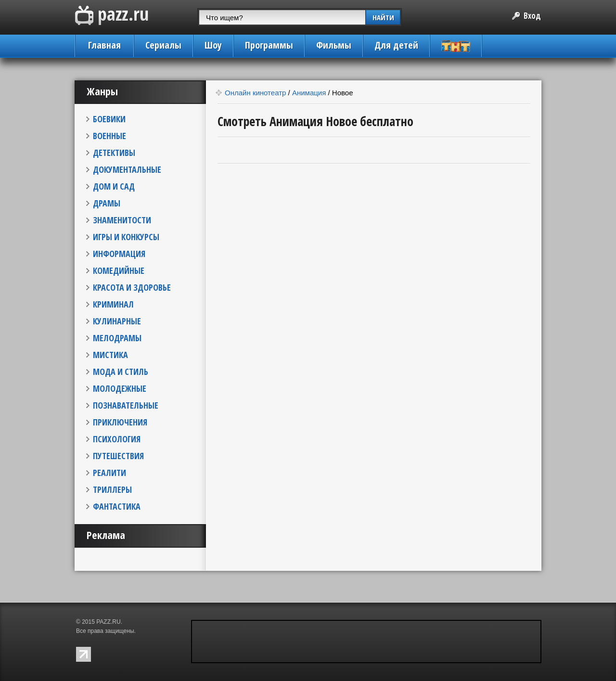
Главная (104, 45)
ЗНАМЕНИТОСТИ (122, 220)
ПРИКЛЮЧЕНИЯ (120, 422)
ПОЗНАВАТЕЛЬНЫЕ (126, 405)
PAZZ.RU (108, 622)
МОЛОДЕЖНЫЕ (120, 388)
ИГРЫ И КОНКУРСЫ (126, 237)
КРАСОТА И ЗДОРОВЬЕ (132, 287)
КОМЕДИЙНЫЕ (119, 270)
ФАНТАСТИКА (117, 506)
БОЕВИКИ (109, 119)
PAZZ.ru (112, 16)
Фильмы (334, 45)
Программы (269, 45)
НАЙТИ (383, 17)
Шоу (213, 45)
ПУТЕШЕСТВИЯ (118, 456)
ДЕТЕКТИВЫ (114, 153)
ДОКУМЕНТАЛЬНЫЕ (127, 169)
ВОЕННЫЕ (109, 136)
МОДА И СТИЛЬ (121, 372)
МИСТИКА (110, 355)
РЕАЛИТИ (109, 473)
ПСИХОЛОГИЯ (117, 439)
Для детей (396, 45)
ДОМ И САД (114, 186)
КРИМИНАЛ (113, 304)
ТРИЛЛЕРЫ (112, 489)
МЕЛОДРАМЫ (117, 338)
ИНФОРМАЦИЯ (119, 254)
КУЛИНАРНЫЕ (117, 321)
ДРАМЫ (107, 203)
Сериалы (163, 45)
